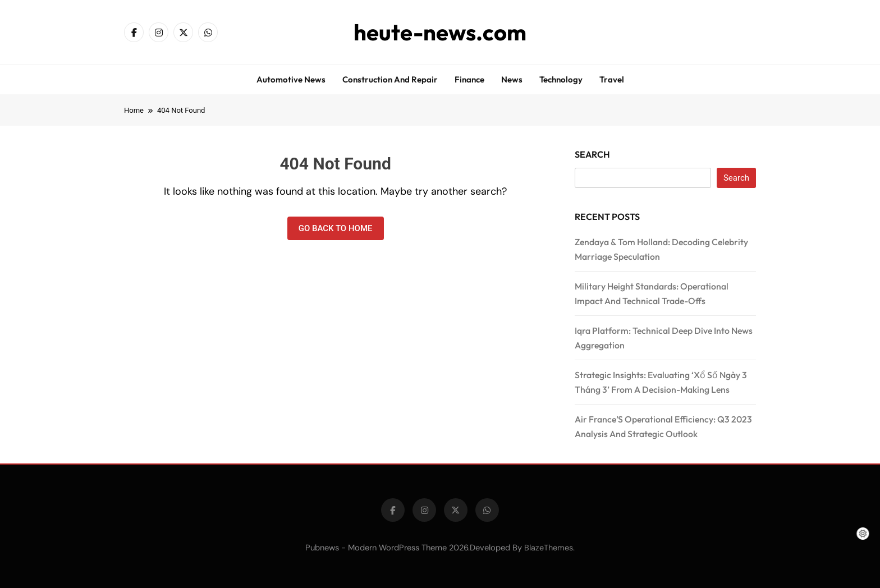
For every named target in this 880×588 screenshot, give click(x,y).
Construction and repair (390, 79)
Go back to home (336, 228)
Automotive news (291, 79)
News (512, 79)
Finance (469, 79)
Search (592, 154)
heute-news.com (440, 32)
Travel (612, 79)
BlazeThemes (549, 548)
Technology (561, 79)
